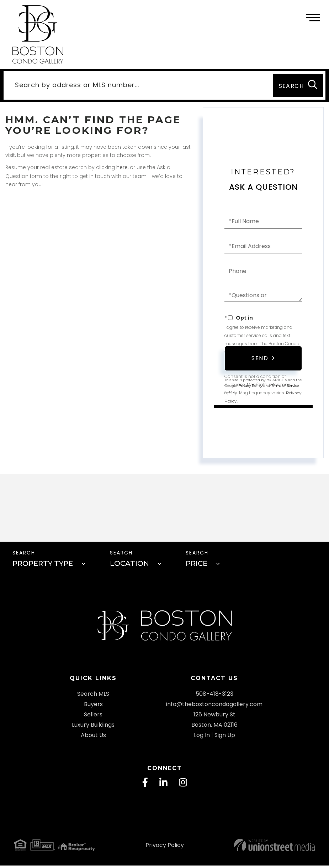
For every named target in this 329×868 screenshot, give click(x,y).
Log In (202, 737)
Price (197, 564)
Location (129, 564)
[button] (298, 86)
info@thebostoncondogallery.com (214, 706)
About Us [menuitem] (93, 737)
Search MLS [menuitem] (93, 696)
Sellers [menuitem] (93, 717)
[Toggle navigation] (313, 17)
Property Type (43, 564)
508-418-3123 (214, 696)
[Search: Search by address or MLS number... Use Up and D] (137, 86)
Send (260, 359)
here (122, 168)
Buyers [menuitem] (93, 706)
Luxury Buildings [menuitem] (93, 727)
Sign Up (225, 737)
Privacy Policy (165, 848)
